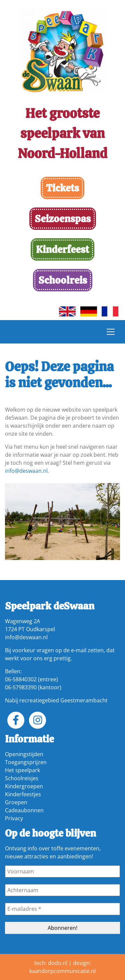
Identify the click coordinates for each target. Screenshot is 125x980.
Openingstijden (24, 754)
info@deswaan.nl (26, 471)
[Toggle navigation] (111, 332)
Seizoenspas (63, 219)
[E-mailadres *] (62, 909)
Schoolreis (63, 280)
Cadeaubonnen (24, 810)
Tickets (62, 188)
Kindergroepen (24, 786)
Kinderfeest (62, 249)
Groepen (16, 802)
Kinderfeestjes (23, 794)
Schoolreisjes (22, 778)
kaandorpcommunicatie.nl (62, 971)
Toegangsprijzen (26, 762)
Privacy (14, 818)
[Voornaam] (62, 871)
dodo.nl (58, 963)
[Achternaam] (62, 890)
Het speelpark (22, 770)
